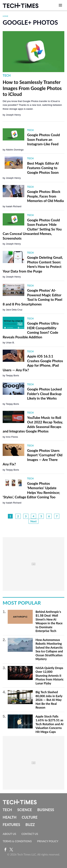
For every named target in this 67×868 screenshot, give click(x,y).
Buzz (30, 825)
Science (25, 810)
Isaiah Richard (14, 206)
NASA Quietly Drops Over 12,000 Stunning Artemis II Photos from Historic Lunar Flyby (50, 676)
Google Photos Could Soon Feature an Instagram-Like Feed (44, 139)
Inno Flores (12, 437)
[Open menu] (60, 5)
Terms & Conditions (17, 841)
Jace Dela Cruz (14, 310)
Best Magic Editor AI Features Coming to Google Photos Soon (43, 168)
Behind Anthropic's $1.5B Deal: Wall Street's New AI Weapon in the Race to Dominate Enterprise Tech (49, 621)
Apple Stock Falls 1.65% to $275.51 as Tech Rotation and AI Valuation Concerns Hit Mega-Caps (50, 724)
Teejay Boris (13, 375)
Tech (7, 76)
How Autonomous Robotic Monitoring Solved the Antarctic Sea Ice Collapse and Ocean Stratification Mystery (49, 649)
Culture (30, 817)
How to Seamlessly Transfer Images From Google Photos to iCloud (32, 88)
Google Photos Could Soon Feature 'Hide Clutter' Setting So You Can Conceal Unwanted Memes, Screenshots (32, 229)
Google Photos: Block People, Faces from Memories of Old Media (45, 196)
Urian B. (10, 343)
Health (10, 817)
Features (11, 825)
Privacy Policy (48, 841)
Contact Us (30, 834)
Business (46, 810)
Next (33, 521)
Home (5, 16)
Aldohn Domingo (15, 150)
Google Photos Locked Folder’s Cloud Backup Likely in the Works (44, 394)
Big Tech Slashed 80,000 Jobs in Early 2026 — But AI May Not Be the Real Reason (49, 700)
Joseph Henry (13, 115)
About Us (9, 834)
